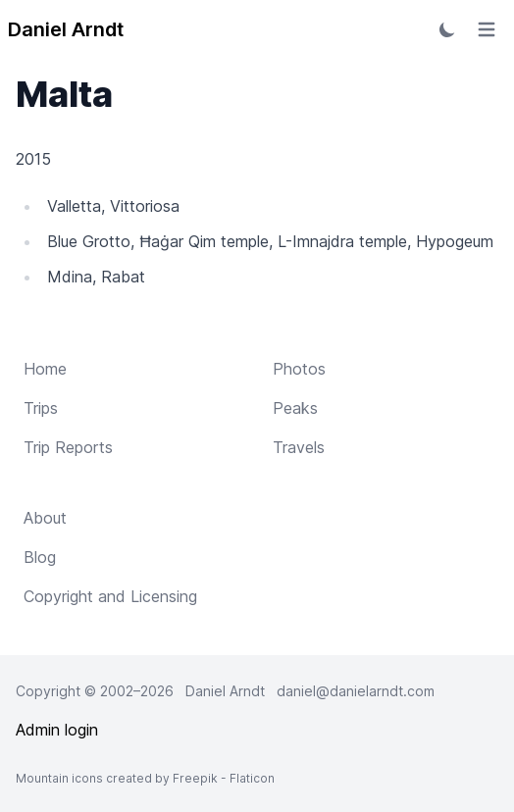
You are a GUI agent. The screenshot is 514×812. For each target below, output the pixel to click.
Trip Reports (68, 447)
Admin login (57, 730)
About (45, 518)
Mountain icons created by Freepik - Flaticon (145, 778)
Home (45, 369)
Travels (299, 447)
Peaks (295, 408)
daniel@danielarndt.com (356, 691)
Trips (41, 408)
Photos (299, 369)
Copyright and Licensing (110, 596)
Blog (40, 557)
